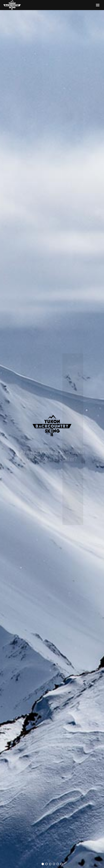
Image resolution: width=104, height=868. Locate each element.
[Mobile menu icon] (98, 5)
